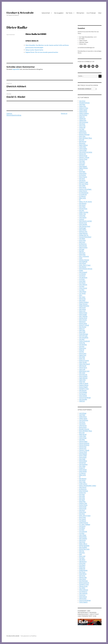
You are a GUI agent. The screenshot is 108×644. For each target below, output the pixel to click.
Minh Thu (82, 551)
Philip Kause (82, 567)
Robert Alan (82, 359)
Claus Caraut (82, 163)
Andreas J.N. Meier (84, 108)
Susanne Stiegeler (83, 387)
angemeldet (16, 69)
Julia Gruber (82, 496)
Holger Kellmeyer (83, 233)
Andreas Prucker (83, 112)
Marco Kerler (82, 301)
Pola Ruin (82, 352)
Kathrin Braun (83, 512)
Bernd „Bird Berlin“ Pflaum (86, 138)
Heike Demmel (83, 487)
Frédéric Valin (82, 214)
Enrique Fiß (82, 468)
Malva (81, 295)
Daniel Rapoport (83, 166)
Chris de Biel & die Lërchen (86, 152)
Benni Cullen (82, 136)
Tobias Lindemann (84, 590)
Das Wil (81, 170)
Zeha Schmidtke (83, 399)
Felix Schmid (82, 205)
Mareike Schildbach (84, 302)
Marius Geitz (82, 311)
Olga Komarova (83, 562)
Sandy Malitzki (83, 574)
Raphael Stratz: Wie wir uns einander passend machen (42, 52)
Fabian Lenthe (83, 198)
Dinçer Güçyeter (83, 177)
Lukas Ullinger (83, 292)
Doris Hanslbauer (83, 465)
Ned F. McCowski (83, 336)
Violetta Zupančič (83, 602)
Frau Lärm (82, 211)
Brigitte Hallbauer (83, 145)
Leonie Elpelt (82, 281)
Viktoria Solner (83, 599)
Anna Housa (82, 124)
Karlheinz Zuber (83, 503)
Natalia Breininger (84, 334)
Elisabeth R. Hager (84, 182)
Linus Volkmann (83, 285)
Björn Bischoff (83, 142)
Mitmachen (80, 13)
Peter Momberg (83, 345)
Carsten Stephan (83, 149)
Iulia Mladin (82, 239)
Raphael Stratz (83, 355)
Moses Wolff (82, 332)
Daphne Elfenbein (83, 168)
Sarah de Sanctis (83, 368)
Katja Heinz (82, 514)
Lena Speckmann (83, 278)
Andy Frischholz (83, 115)
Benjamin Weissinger (84, 135)
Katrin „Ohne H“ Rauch (85, 265)
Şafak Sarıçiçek (83, 366)
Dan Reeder (82, 165)
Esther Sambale (83, 470)
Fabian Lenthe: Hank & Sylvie (34, 50)
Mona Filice (82, 553)
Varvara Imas (82, 595)
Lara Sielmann (83, 521)
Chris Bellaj (82, 440)
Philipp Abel (82, 569)
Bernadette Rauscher (84, 429)
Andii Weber (82, 105)
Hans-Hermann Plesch (85, 226)
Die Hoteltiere (83, 175)
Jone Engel (82, 249)
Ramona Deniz (83, 354)
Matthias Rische (83, 318)
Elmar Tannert (83, 188)
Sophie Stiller (82, 380)
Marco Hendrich (83, 539)
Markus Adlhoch (83, 544)
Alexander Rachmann (84, 103)
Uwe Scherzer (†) (83, 592)
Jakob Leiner (82, 242)
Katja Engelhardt (83, 262)
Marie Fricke (82, 542)
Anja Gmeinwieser (84, 122)
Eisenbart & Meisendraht (20, 13)
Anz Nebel (82, 129)
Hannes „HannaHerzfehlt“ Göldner (88, 486)
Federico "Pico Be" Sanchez (86, 202)
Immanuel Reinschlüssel (85, 237)
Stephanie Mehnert (84, 385)
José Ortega (82, 495)
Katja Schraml (83, 263)
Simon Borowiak (83, 375)
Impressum (10, 113)
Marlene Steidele (83, 313)
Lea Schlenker (82, 274)
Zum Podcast (91, 13)
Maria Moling (82, 309)
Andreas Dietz (83, 106)
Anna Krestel (82, 424)
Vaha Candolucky (83, 593)
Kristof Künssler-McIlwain (86, 269)
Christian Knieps (83, 156)
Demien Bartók (83, 173)
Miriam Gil (82, 329)
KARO (81, 258)
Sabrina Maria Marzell (84, 364)
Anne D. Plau (82, 126)
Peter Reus (82, 346)
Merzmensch (82, 322)
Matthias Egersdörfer (84, 546)
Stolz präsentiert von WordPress (29, 636)
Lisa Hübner (82, 528)
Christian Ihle (83, 154)
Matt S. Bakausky (83, 316)
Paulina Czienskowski (84, 341)
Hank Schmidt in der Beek (85, 221)
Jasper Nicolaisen (83, 248)
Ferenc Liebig (82, 482)
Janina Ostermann (84, 491)
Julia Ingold (82, 500)
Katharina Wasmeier (84, 260)
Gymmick (82, 219)
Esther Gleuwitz (83, 191)
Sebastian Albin (83, 577)
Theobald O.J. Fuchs (84, 389)
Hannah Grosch (83, 223)
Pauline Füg (82, 343)
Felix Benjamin (83, 203)
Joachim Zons (82, 493)
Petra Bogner (82, 565)
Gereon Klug (82, 216)
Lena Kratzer (82, 276)
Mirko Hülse (82, 331)
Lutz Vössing (82, 293)
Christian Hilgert (83, 442)
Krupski (81, 271)
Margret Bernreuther (84, 306)
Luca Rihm (82, 290)
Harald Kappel (83, 228)
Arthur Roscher (83, 426)
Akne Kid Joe (82, 101)
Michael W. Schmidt (84, 325)
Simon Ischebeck (83, 376)
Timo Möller (82, 588)
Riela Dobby (82, 357)
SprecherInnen (11, 35)
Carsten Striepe (83, 150)
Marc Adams (82, 297)
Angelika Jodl (82, 119)
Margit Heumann (83, 304)
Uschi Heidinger (83, 392)
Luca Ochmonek (83, 532)
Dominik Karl (82, 463)
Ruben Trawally (83, 362)
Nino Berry (82, 339)
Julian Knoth (82, 253)
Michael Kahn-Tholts (84, 549)
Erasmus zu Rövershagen (85, 189)
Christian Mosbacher (84, 443)
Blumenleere (82, 143)
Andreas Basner (83, 417)
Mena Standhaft (83, 547)
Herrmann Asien (83, 232)
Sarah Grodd (82, 369)
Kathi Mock (82, 510)
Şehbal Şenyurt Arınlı (84, 371)
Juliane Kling (82, 255)
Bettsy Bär (82, 140)
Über (100, 13)
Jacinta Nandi (82, 241)
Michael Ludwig (83, 324)
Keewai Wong (82, 517)
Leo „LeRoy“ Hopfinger (85, 525)
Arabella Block (83, 131)
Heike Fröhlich (83, 230)
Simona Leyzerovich (84, 583)
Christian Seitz (83, 449)
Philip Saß (82, 350)
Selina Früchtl (83, 579)
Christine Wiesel (83, 159)
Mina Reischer (83, 327)
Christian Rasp (83, 447)
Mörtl (81, 555)
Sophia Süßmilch (83, 378)
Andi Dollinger (83, 413)
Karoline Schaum (83, 505)
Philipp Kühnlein (83, 570)
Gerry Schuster (83, 218)
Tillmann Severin (83, 586)
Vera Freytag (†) (83, 394)
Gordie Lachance (83, 484)
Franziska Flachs (83, 209)
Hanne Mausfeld (83, 225)
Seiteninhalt (46, 13)
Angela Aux (82, 117)
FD (80, 200)
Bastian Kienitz (83, 133)
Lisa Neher (82, 286)
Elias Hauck (82, 179)
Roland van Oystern (84, 361)
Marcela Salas (82, 299)
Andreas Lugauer (83, 110)
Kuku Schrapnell (83, 272)
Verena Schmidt (83, 396)
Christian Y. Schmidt (84, 158)
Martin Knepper (83, 315)
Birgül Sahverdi (83, 434)
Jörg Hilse (82, 251)
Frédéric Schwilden (84, 212)
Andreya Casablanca (84, 113)
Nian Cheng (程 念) (84, 338)
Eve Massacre (82, 196)
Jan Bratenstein (83, 244)
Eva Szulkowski (83, 195)
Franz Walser (82, 207)
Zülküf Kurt (82, 401)
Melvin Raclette (83, 320)
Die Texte (69, 13)
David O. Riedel (83, 456)
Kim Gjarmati (83, 519)
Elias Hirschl (82, 181)
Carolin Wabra (83, 147)
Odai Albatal (82, 560)
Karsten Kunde (83, 507)
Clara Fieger (82, 161)
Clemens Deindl (83, 452)
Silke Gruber (82, 373)
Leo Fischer (82, 279)
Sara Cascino (82, 576)
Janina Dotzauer (83, 246)
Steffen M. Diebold (84, 384)
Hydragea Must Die (84, 235)
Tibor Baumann (83, 391)
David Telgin (82, 172)
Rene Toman (82, 572)
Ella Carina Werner (84, 184)
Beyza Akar (82, 433)
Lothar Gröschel (83, 288)
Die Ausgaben (59, 13)
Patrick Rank (82, 563)
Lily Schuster (82, 283)
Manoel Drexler (83, 537)
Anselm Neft (82, 128)
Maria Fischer (82, 308)
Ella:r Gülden (82, 186)
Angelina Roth (83, 120)
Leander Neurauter (84, 523)
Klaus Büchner (83, 267)
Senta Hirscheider (83, 581)
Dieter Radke (82, 459)
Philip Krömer (83, 348)
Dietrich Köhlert (83, 461)
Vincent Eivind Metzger (85, 398)
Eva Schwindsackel (84, 193)
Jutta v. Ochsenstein (84, 256)
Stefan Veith (82, 382)
